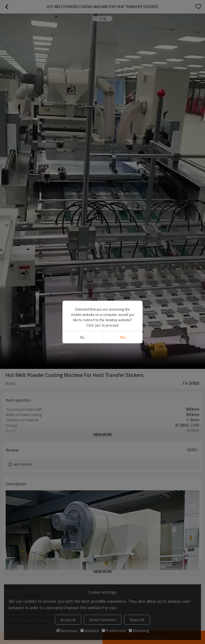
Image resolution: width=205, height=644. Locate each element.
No (82, 337)
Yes (123, 337)
